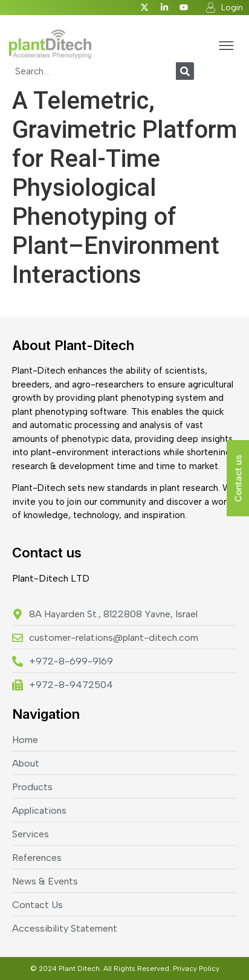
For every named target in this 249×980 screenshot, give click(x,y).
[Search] (185, 71)
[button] (226, 47)
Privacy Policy (196, 969)
